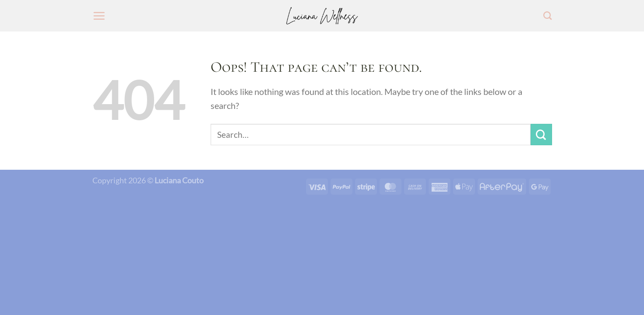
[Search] (547, 16)
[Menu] (99, 16)
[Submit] (541, 135)
